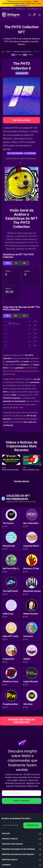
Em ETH (30, 55)
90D (24, 316)
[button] (34, 15)
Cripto (9, 52)
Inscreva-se (32, 825)
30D (24, 263)
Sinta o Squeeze (21, 801)
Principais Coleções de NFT (23, 52)
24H (8, 263)
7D (16, 263)
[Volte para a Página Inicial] (3, 52)
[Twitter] (21, 163)
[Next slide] (40, 466)
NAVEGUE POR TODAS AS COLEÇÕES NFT (21, 721)
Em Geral (19, 55)
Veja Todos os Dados (21, 120)
